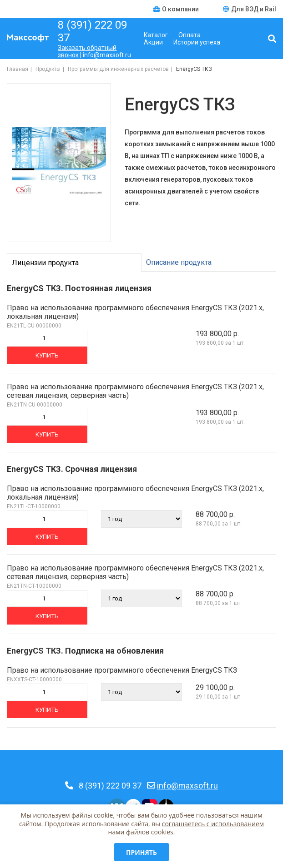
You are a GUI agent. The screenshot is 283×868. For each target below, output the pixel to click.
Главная (18, 69)
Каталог (156, 35)
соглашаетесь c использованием (213, 824)
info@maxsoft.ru (187, 786)
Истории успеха (197, 42)
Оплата (190, 35)
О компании (177, 9)
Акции (153, 42)
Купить (47, 355)
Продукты (48, 69)
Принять (141, 852)
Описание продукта (179, 262)
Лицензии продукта (45, 263)
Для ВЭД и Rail (250, 9)
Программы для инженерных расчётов (118, 69)
